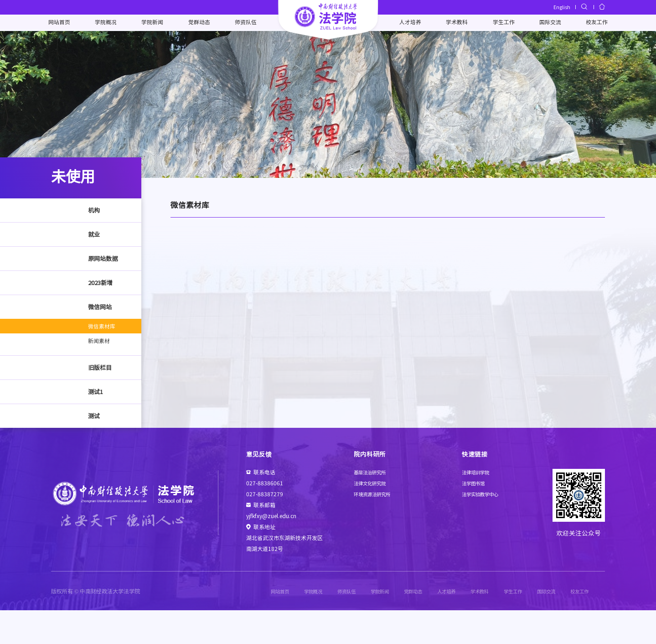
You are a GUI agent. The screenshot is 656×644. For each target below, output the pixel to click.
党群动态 (201, 23)
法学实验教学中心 (484, 527)
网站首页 (64, 23)
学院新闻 (155, 23)
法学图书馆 (475, 517)
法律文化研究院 (373, 517)
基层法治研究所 (373, 506)
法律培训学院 (478, 506)
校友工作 (592, 23)
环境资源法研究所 (376, 527)
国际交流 (547, 23)
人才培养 (409, 23)
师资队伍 (247, 23)
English (560, 7)
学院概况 (109, 23)
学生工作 (501, 23)
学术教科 (455, 23)
